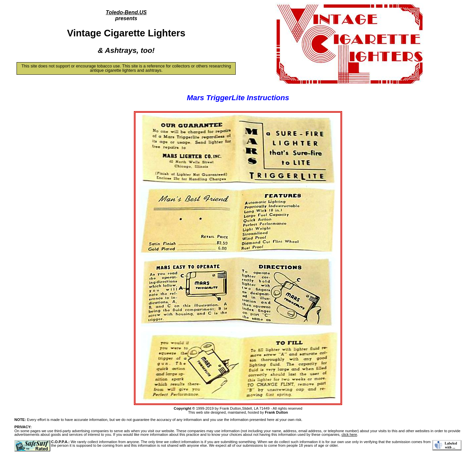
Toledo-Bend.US (126, 12)
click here (349, 434)
